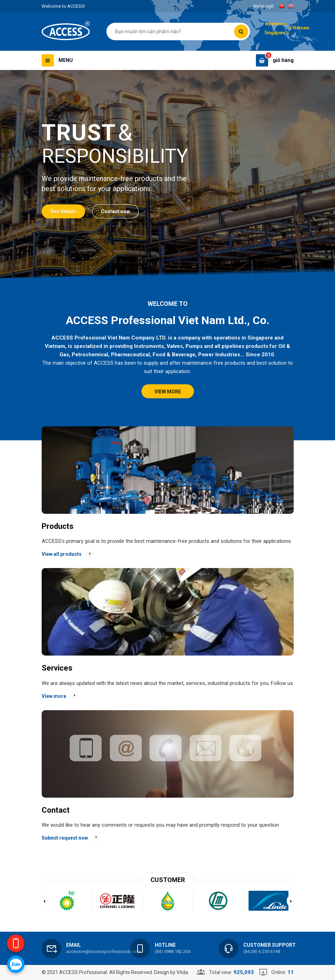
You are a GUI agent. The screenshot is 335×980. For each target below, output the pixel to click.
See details (63, 211)
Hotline (165, 945)
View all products (62, 554)
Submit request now (65, 838)
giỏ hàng (283, 60)
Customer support (270, 945)
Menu (66, 60)
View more (168, 392)
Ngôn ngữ (264, 6)
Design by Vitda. (172, 972)
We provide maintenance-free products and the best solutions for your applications (114, 184)
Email (74, 945)
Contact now (115, 211)
